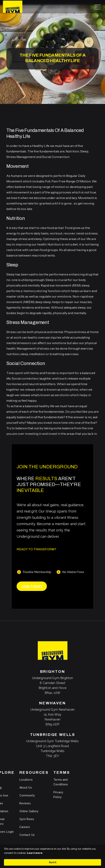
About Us (26, 788)
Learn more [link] (35, 853)
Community (27, 795)
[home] (12, 7)
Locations (26, 780)
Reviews (25, 803)
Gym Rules (27, 819)
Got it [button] (53, 862)
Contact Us (27, 835)
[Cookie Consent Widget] (52, 856)
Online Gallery (29, 811)
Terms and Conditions (61, 782)
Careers (25, 827)
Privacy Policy (58, 795)
